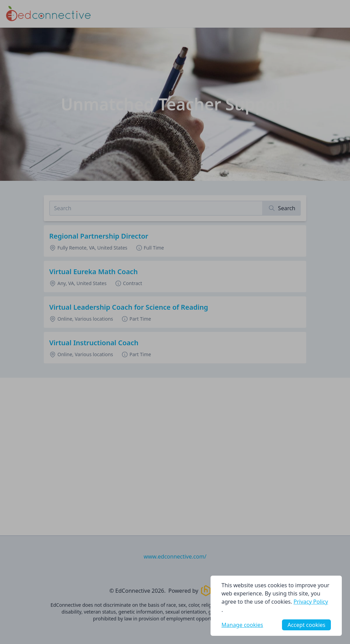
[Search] (282, 208)
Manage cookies (242, 625)
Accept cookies (306, 625)
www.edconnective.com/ (175, 556)
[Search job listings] (156, 208)
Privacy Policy (311, 602)
